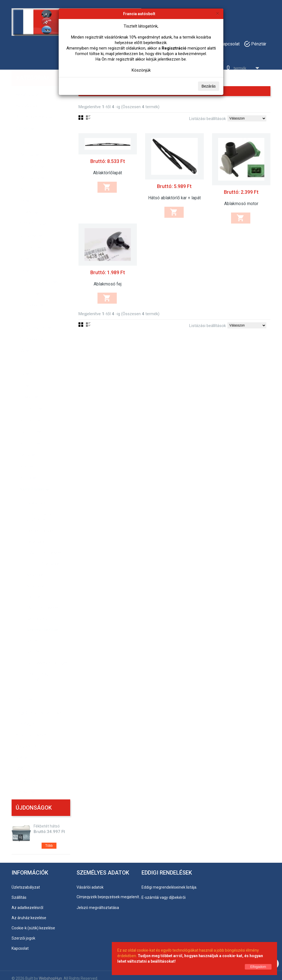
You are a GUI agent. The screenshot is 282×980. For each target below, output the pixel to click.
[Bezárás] (218, 13)
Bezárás (209, 86)
